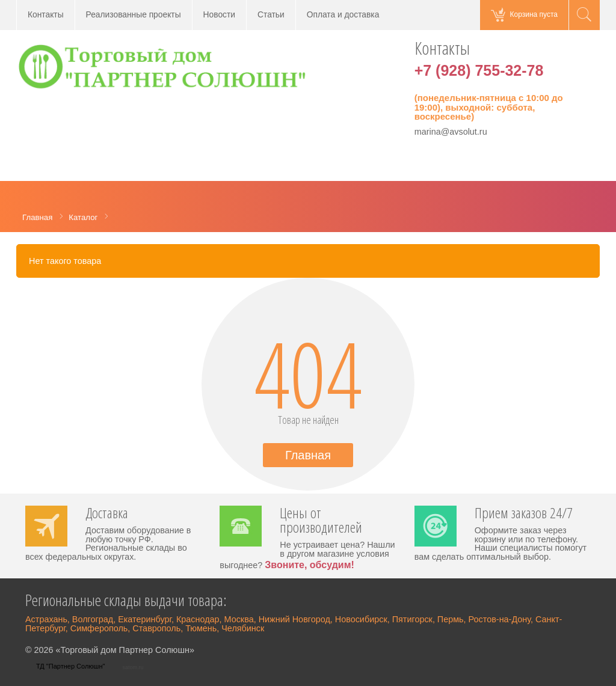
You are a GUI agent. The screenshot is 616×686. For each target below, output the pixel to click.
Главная (308, 455)
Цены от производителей (321, 521)
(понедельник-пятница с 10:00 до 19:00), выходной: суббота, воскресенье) (489, 107)
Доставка (107, 514)
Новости (219, 15)
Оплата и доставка (343, 15)
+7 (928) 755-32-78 (479, 70)
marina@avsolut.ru (451, 132)
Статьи (271, 15)
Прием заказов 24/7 (524, 514)
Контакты (46, 15)
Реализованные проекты (134, 15)
